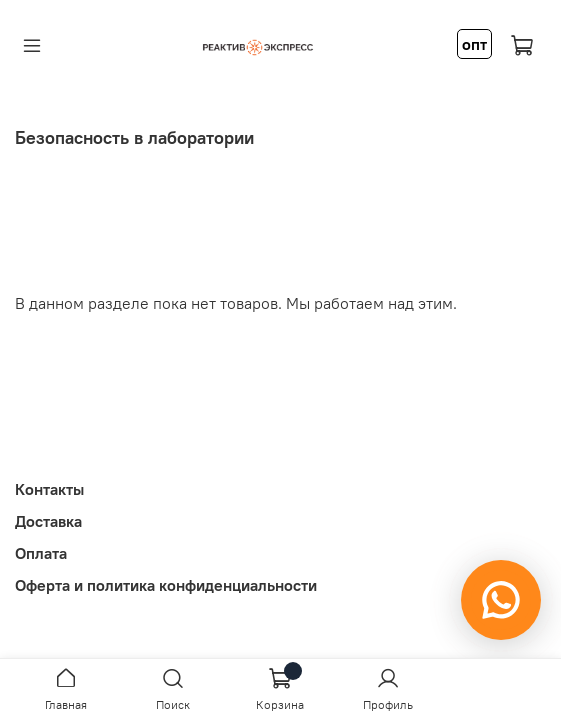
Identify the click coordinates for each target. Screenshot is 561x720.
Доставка (48, 521)
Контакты (49, 489)
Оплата (41, 553)
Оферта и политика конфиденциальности (166, 585)
